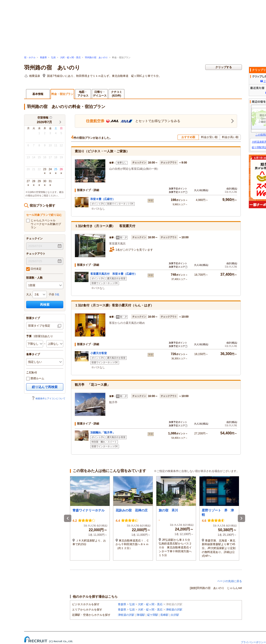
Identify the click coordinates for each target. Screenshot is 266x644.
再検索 (45, 305)
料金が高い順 (230, 137)
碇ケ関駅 (153, 615)
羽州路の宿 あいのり (96, 57)
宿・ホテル (30, 57)
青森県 (43, 57)
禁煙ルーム (35, 379)
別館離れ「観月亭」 (103, 433)
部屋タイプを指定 (39, 326)
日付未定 (34, 269)
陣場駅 (141, 615)
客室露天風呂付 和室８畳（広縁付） (114, 274)
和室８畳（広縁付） (103, 199)
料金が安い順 (209, 137)
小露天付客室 (99, 353)
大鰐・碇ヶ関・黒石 (70, 57)
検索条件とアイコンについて (48, 398)
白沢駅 (175, 615)
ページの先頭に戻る (230, 581)
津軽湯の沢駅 (174, 610)
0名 (57, 294)
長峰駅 (164, 615)
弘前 (53, 57)
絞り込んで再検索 (45, 387)
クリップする (224, 67)
